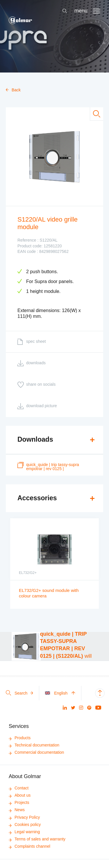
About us (20, 795)
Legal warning (24, 832)
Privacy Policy (24, 817)
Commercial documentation (36, 752)
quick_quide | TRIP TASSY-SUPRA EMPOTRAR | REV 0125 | (48, 466)
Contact (19, 788)
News (17, 810)
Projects (19, 802)
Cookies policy (25, 824)
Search (19, 693)
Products (20, 738)
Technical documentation (34, 745)
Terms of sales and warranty (37, 839)
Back (13, 90)
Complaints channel (30, 846)
